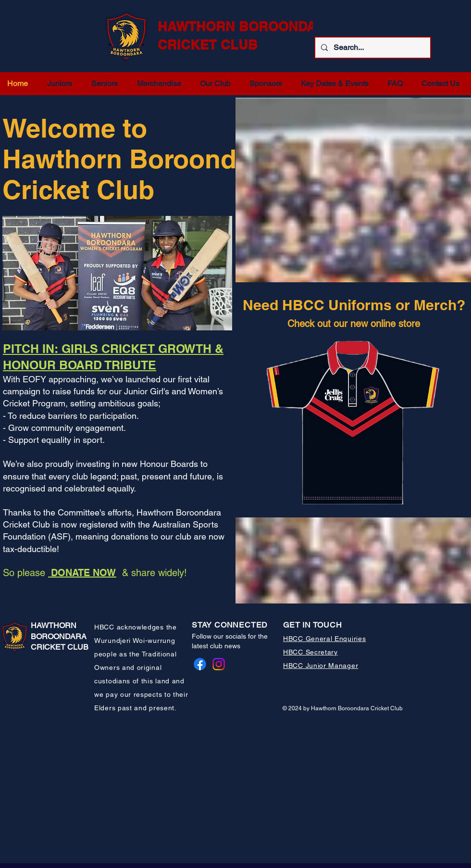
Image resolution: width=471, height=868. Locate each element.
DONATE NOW (82, 573)
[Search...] (372, 48)
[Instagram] (219, 664)
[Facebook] (200, 664)
